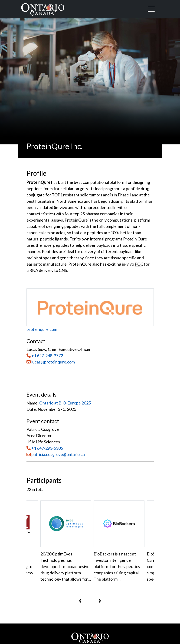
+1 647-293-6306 (47, 448)
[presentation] (80, 600)
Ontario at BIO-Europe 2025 (65, 403)
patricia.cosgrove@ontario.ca (58, 454)
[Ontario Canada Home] (43, 8)
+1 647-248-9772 (47, 356)
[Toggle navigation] (151, 9)
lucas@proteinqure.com (51, 362)
